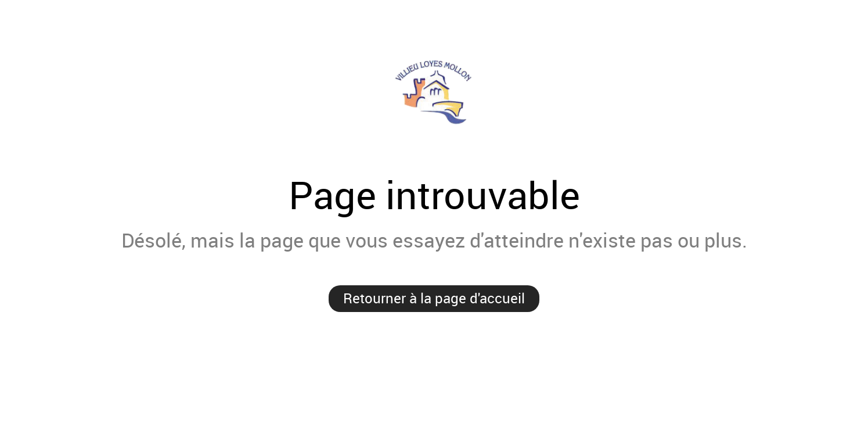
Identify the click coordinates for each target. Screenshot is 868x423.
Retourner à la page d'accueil (434, 298)
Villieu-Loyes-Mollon (434, 92)
